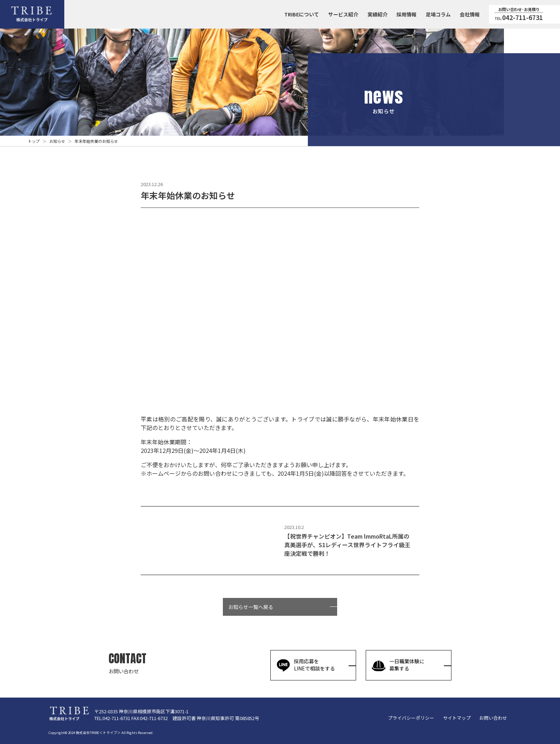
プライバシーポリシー (411, 718)
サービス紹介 (343, 14)
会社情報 (470, 14)
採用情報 (406, 14)
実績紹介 (377, 14)
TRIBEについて (302, 14)
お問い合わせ (493, 718)
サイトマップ (457, 718)
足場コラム (438, 14)
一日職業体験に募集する (398, 665)
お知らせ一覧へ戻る (251, 615)
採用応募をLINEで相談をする (306, 665)
